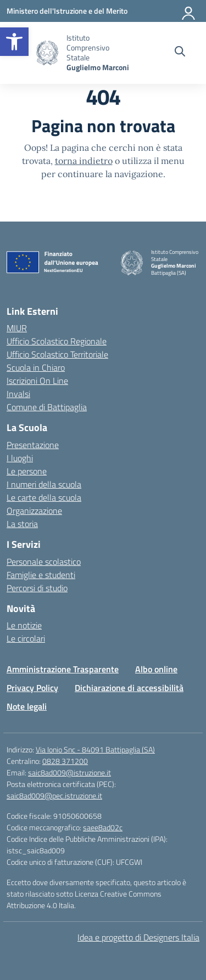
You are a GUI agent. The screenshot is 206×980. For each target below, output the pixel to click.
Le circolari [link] (26, 638)
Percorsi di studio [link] (37, 588)
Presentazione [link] (33, 445)
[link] (14, 42)
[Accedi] (189, 11)
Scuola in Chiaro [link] (36, 367)
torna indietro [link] (84, 161)
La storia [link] (22, 524)
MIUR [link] (17, 328)
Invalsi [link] (18, 394)
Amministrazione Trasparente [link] (63, 669)
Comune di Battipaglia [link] (47, 407)
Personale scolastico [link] (44, 562)
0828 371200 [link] (65, 761)
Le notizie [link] (24, 625)
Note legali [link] (27, 706)
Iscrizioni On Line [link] (37, 381)
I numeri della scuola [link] (44, 484)
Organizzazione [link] (34, 511)
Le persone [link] (27, 471)
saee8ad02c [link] (103, 827)
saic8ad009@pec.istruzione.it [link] (54, 795)
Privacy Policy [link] (32, 688)
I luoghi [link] (20, 458)
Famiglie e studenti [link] (41, 575)
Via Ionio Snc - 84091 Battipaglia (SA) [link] (95, 749)
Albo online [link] (156, 669)
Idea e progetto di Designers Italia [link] (138, 937)
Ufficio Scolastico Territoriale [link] (57, 354)
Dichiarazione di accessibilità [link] (129, 688)
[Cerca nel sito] (180, 53)
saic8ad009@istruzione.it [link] (69, 772)
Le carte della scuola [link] (44, 497)
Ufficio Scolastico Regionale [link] (57, 341)
